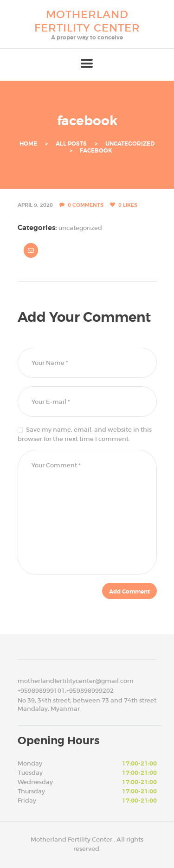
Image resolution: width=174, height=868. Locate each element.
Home (28, 144)
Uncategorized (130, 144)
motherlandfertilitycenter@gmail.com (76, 681)
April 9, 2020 (35, 205)
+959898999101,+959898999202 (66, 691)
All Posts (71, 144)
